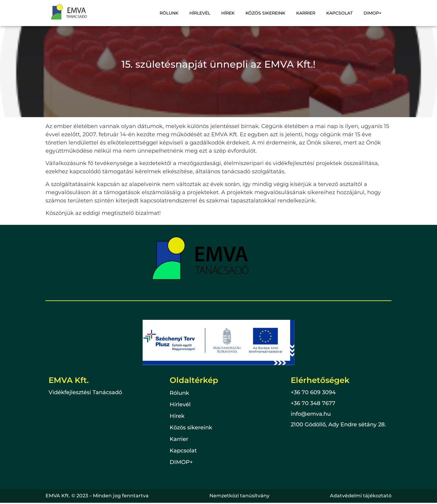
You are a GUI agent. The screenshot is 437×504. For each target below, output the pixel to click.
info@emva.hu (311, 414)
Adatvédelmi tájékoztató (361, 496)
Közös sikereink (265, 13)
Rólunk (169, 13)
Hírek (228, 13)
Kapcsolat (339, 13)
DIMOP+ (373, 13)
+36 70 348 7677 (313, 403)
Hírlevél (200, 13)
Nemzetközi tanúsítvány (239, 496)
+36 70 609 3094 (313, 392)
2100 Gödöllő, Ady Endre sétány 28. (338, 425)
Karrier (306, 13)
